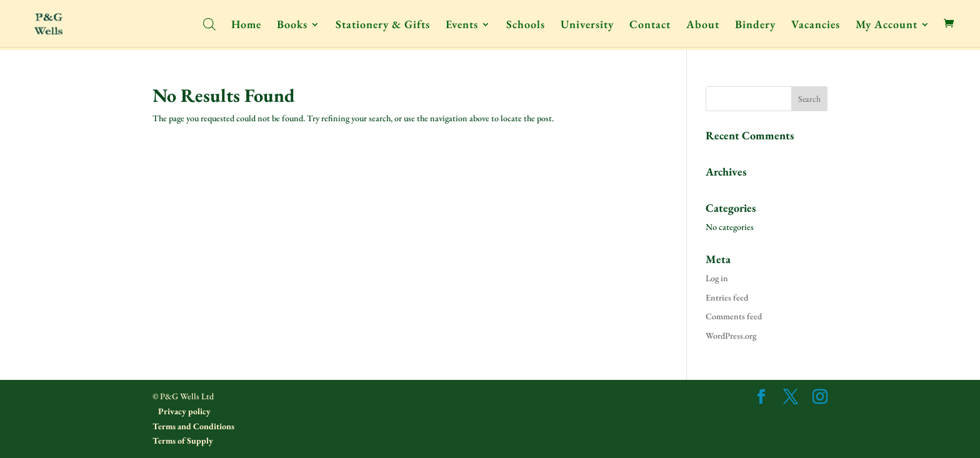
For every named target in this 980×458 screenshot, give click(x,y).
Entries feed (727, 297)
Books (292, 26)
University (587, 26)
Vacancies (816, 26)
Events (462, 26)
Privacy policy (183, 411)
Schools (526, 26)
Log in (717, 278)
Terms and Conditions (193, 426)
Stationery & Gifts (383, 26)
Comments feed (734, 316)
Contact (650, 26)
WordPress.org (731, 336)
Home (246, 26)
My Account (887, 26)
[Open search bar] (209, 23)
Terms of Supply (183, 441)
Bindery (755, 26)
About (703, 26)
